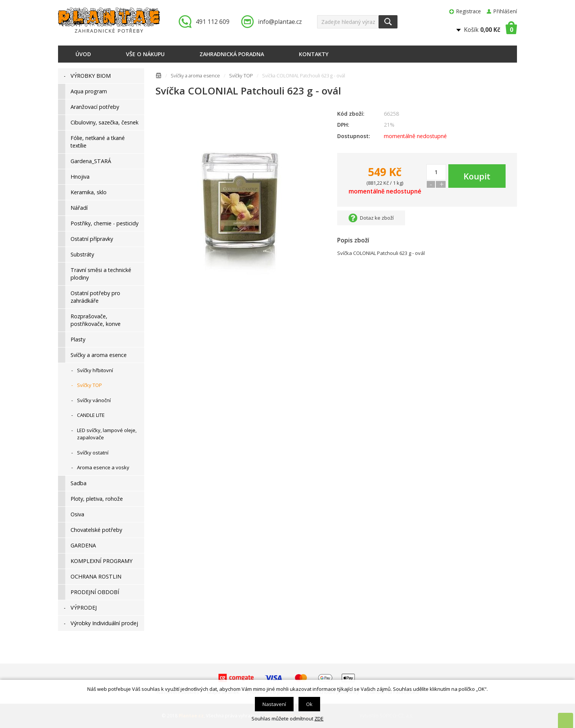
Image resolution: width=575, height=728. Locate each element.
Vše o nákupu (145, 54)
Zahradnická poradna (232, 54)
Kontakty (314, 54)
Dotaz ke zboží (377, 218)
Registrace (469, 11)
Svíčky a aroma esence (195, 76)
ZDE (319, 719)
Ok (309, 704)
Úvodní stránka (159, 77)
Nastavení (274, 704)
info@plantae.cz (280, 22)
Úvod (83, 54)
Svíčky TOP (241, 76)
